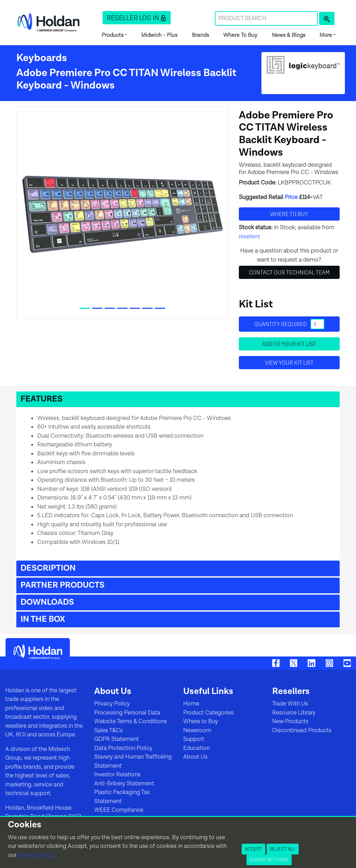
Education (196, 748)
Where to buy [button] (289, 214)
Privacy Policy (112, 704)
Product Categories (208, 713)
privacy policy (35, 855)
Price (291, 197)
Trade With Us (290, 704)
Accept (253, 849)
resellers (249, 237)
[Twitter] (294, 663)
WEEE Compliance (119, 810)
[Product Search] (327, 18)
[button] (137, 18)
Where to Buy (201, 721)
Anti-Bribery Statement (124, 784)
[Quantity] (317, 324)
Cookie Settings (269, 860)
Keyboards (42, 58)
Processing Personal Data (127, 713)
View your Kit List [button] (289, 363)
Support (194, 739)
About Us (195, 757)
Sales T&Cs (108, 730)
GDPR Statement (116, 739)
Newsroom (197, 730)
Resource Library (294, 713)
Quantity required (289, 324)
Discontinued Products (302, 730)
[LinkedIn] (311, 663)
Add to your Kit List (289, 344)
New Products (290, 721)
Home (191, 704)
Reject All (283, 849)
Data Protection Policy (123, 748)
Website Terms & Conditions (131, 721)
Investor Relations (117, 775)
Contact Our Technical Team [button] (289, 272)
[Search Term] (266, 18)
